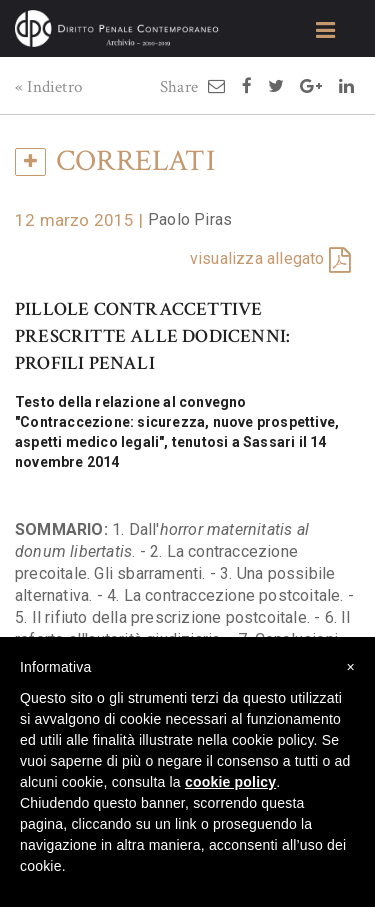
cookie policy (230, 782)
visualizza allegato (257, 258)
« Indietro (48, 87)
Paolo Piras (190, 219)
